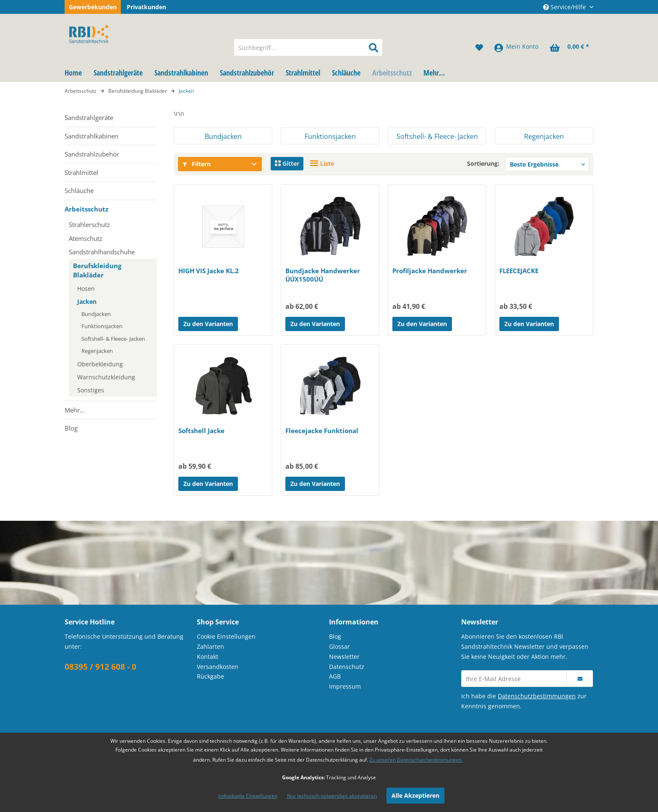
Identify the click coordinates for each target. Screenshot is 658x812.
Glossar (339, 646)
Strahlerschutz (89, 225)
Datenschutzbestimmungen (537, 696)
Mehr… (75, 410)
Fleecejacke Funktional (322, 431)
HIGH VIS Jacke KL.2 (209, 271)
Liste (322, 163)
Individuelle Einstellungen (248, 796)
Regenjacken (97, 351)
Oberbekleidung (100, 364)
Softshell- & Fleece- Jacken (113, 339)
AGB (335, 676)
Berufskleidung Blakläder (97, 270)
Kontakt (208, 657)
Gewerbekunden (93, 7)
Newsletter (344, 657)
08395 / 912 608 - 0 (101, 667)
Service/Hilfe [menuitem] (565, 7)
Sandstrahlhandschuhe (102, 252)
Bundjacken (96, 314)
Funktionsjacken (102, 326)
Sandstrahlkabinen (91, 136)
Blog (71, 428)
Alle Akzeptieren (415, 795)
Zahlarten (210, 646)
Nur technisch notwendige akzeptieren (332, 796)
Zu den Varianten (208, 324)
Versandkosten (218, 667)
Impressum (345, 686)
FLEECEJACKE (519, 271)
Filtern (197, 164)
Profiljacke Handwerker (430, 271)
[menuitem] (308, 47)
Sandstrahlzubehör (92, 154)
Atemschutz (86, 238)
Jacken (87, 302)
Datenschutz (347, 667)
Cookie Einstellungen (226, 636)
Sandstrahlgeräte (89, 117)
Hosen (86, 289)
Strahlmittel (81, 172)
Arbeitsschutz (86, 209)
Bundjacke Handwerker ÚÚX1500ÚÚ (323, 275)
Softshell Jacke (201, 431)
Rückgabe (210, 676)
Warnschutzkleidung (106, 377)
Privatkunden (146, 7)
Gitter (287, 163)
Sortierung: (483, 163)
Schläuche (79, 191)
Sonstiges (91, 390)
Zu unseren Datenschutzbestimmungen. (416, 760)
